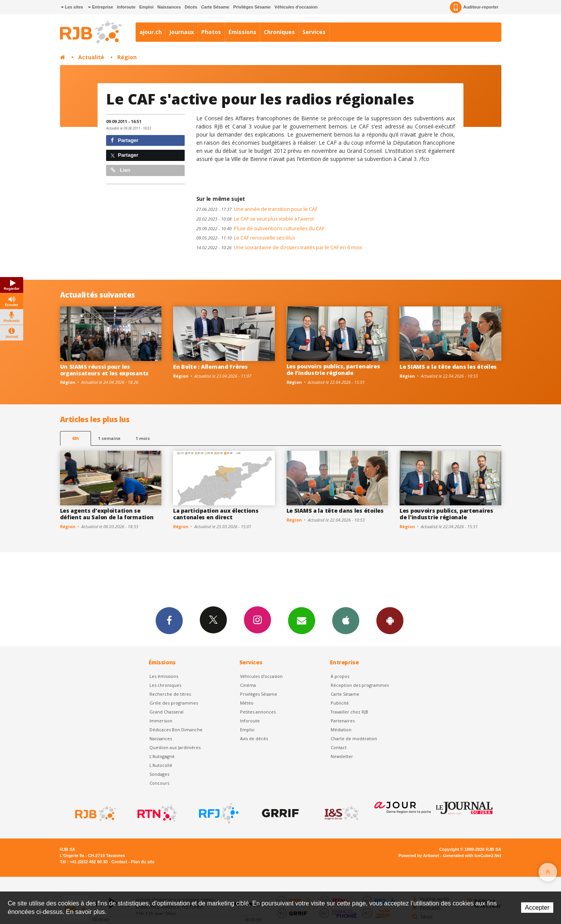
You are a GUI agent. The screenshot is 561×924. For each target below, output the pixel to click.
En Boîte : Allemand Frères (210, 367)
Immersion (161, 721)
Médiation (341, 730)
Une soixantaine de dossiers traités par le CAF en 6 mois (279, 247)
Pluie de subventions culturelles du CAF (260, 228)
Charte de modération (354, 738)
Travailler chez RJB (349, 712)
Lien (120, 170)
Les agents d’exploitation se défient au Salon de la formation (107, 514)
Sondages (159, 774)
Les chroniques (165, 685)
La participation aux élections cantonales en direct (216, 514)
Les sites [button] (72, 7)
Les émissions (164, 676)
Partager (124, 140)
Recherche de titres (170, 694)
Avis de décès (254, 738)
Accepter (537, 908)
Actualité (91, 57)
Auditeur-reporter (474, 7)
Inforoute (126, 7)
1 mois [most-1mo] (143, 438)
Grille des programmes (174, 703)
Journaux (182, 32)
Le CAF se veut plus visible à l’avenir (255, 219)
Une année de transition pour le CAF (257, 209)
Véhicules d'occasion (296, 7)
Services (314, 32)
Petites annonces (258, 712)
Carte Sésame (215, 7)
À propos (340, 676)
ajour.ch (151, 32)
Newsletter (342, 756)
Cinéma (248, 685)
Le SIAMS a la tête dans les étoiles (448, 367)
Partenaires (343, 721)
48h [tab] (75, 438)
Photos (211, 32)
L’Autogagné (162, 756)
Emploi (147, 7)
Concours (159, 783)
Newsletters (302, 620)
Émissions (242, 32)
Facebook (169, 620)
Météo (247, 703)
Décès (191, 7)
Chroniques (279, 32)
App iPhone (346, 620)
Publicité (340, 703)
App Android (390, 620)
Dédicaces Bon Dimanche (176, 730)
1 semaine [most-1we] (109, 438)
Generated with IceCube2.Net (472, 856)
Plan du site (143, 862)
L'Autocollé (161, 765)
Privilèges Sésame (252, 7)
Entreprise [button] (100, 7)
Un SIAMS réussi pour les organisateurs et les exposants (105, 370)
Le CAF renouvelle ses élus (246, 238)
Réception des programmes (360, 685)
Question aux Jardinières (175, 747)
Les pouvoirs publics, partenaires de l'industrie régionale (333, 370)
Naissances (169, 7)
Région (127, 57)
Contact (339, 747)
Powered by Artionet (419, 856)
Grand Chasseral (166, 712)
